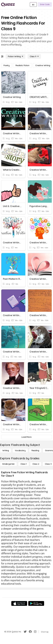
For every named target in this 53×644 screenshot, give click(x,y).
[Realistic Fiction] (22, 65)
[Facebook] (30, 632)
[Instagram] (35, 632)
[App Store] (19, 603)
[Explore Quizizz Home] (8, 4)
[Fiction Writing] (15, 56)
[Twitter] (25, 632)
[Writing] (6, 450)
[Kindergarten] (8, 464)
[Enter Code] (45, 4)
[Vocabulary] (20, 450)
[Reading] (35, 450)
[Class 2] (36, 464)
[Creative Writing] (43, 65)
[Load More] (26, 437)
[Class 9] (34, 56)
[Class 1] (24, 464)
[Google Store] (36, 603)
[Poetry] (7, 65)
